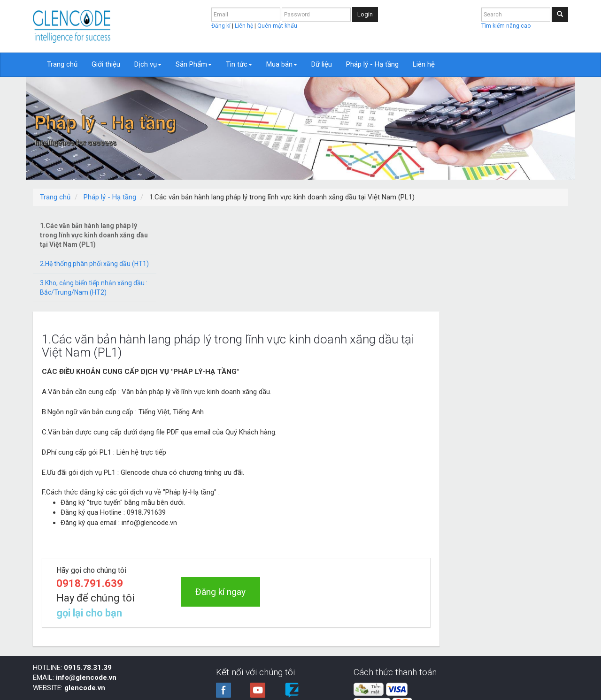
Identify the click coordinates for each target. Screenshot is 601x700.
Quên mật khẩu (277, 26)
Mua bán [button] (282, 64)
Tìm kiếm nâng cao (506, 26)
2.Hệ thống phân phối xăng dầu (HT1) (94, 264)
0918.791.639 (227, 488)
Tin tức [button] (239, 64)
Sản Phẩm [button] (194, 64)
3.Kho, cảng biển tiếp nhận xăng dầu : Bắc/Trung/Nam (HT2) (94, 288)
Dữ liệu (322, 64)
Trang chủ (62, 64)
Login (365, 14)
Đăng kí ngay (355, 496)
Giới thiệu (106, 64)
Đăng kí (222, 26)
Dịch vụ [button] (148, 64)
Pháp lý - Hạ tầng (372, 64)
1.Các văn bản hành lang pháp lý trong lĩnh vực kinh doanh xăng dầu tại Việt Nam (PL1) (94, 235)
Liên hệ (245, 26)
